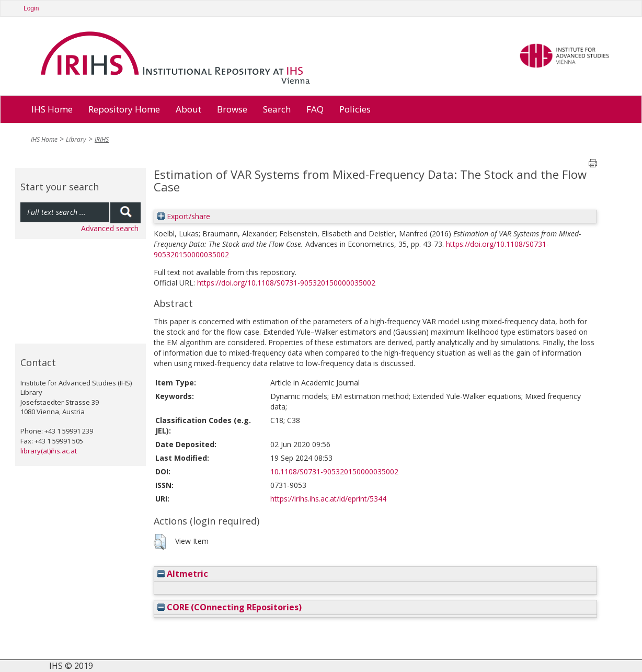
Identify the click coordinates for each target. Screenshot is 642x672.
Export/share (184, 216)
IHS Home (52, 109)
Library (76, 139)
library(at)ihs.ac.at (49, 451)
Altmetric (183, 574)
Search (277, 109)
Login (31, 8)
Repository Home (124, 109)
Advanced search (110, 228)
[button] (160, 542)
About (188, 109)
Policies (355, 109)
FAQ (315, 109)
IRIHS (102, 139)
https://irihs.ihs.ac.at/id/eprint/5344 (328, 499)
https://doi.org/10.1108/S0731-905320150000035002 (286, 283)
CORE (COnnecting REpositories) (230, 607)
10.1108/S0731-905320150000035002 (334, 471)
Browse (232, 109)
